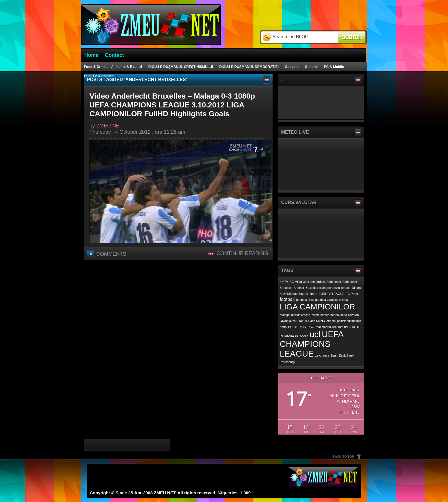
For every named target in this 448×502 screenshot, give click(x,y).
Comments (107, 254)
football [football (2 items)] (287, 299)
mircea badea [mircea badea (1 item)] (330, 315)
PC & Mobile (334, 67)
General (311, 67)
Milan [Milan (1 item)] (315, 315)
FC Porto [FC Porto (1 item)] (352, 294)
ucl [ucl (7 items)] (315, 334)
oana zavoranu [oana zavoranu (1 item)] (350, 315)
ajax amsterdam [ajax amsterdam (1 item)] (314, 282)
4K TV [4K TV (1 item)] (284, 282)
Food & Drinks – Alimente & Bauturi (113, 67)
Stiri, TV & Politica (99, 76)
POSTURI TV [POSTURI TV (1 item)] (297, 327)
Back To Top (343, 457)
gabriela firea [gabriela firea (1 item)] (305, 300)
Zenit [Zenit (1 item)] (334, 355)
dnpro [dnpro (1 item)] (313, 294)
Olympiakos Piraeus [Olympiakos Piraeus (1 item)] (293, 321)
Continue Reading (242, 253)
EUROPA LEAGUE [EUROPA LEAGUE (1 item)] (332, 294)
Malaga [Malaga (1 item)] (285, 315)
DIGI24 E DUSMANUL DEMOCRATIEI (249, 67)
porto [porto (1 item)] (283, 327)
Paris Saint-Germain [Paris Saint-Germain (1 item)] (322, 321)
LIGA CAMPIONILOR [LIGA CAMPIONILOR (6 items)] (317, 307)
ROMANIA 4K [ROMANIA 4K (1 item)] (289, 336)
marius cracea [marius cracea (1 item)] (301, 315)
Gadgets (292, 67)
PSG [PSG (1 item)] (311, 327)
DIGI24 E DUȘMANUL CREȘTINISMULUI (181, 67)
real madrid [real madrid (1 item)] (323, 327)
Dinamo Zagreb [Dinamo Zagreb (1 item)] (298, 294)
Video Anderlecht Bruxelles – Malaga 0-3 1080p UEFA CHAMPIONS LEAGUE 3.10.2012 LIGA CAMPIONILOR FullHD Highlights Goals (172, 105)
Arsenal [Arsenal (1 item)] (299, 288)
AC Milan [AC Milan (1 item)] (296, 282)
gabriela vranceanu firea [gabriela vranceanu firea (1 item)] (331, 300)
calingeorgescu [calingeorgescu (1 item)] (330, 288)
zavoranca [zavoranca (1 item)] (322, 355)
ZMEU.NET (109, 126)
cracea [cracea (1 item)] (346, 288)
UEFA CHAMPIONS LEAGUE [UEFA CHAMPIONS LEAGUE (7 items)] (311, 344)
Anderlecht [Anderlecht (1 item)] (334, 282)
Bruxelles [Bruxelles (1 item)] (312, 288)
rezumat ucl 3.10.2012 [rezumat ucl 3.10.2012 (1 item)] (347, 327)
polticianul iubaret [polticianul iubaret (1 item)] (349, 321)
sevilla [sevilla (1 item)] (304, 336)
